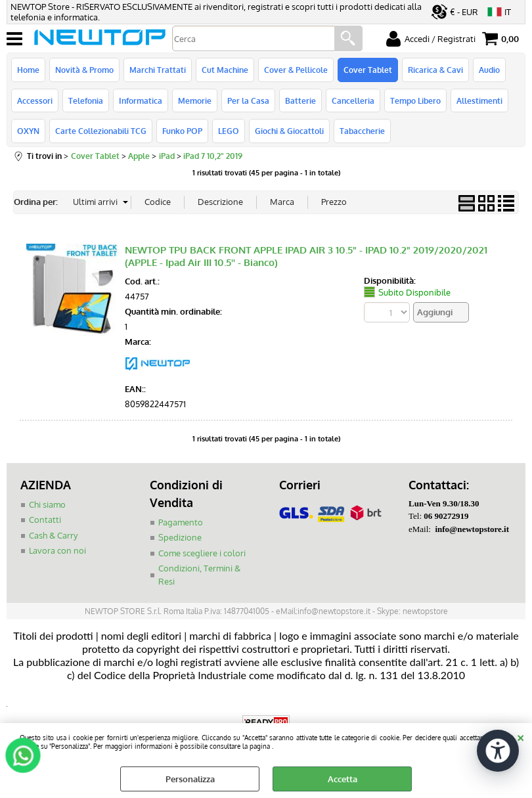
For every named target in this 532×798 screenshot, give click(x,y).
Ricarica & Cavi (435, 70)
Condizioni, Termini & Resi (199, 575)
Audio (489, 70)
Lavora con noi (57, 550)
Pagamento (181, 522)
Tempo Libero (415, 100)
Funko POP (182, 131)
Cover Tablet (368, 70)
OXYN (28, 131)
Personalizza (190, 779)
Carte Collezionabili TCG (101, 131)
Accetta (343, 779)
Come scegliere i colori (202, 553)
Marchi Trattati (158, 70)
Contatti (45, 520)
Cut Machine (225, 70)
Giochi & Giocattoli (289, 131)
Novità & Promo (84, 70)
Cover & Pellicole (296, 70)
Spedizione (180, 537)
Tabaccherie (362, 131)
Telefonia (86, 100)
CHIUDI (521, 736)
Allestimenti (479, 100)
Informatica (141, 100)
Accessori (35, 100)
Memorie (195, 100)
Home (28, 70)
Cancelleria (353, 100)
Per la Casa (248, 100)
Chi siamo (47, 504)
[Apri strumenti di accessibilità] (498, 751)
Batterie (300, 100)
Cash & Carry (53, 535)
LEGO (229, 131)
